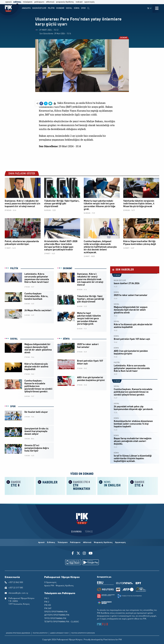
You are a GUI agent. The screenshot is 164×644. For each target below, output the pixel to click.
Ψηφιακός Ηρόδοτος (103, 543)
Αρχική (41, 543)
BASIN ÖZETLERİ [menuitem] (39, 8)
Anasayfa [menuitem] (26, 8)
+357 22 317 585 (16, 588)
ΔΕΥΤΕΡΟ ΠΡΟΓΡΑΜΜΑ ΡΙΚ (57, 615)
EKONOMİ (124, 38)
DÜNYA (66, 339)
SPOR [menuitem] (83, 8)
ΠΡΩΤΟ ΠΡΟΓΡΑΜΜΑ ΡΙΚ (56, 612)
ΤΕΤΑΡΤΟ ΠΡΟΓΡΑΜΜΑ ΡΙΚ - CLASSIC (62, 622)
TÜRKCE (89, 532)
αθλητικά (50, 2)
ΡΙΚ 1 (47, 599)
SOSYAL (14, 339)
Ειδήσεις (51, 543)
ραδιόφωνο (39, 2)
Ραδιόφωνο (75, 543)
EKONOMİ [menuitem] (60, 8)
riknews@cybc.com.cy (18, 593)
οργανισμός (89, 2)
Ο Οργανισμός (50, 582)
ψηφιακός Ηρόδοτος (65, 2)
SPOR (13, 407)
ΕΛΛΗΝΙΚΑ (76, 532)
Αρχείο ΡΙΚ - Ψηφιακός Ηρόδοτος (59, 586)
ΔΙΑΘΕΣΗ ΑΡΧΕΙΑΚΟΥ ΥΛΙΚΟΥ (59, 633)
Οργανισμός (120, 543)
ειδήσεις (17, 2)
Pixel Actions (109, 640)
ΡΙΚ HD (48, 605)
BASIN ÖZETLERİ (120, 281)
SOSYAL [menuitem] (69, 8)
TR (149, 8)
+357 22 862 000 (16, 582)
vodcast (79, 2)
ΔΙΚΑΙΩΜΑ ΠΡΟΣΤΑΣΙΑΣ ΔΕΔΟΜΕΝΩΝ (18, 633)
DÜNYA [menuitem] (77, 8)
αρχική (8, 2)
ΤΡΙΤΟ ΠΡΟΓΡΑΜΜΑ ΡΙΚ (55, 619)
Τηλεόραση (63, 543)
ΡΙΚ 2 (47, 602)
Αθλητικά (87, 543)
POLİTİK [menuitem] (51, 8)
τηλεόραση (28, 2)
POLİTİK (14, 269)
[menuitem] (88, 8)
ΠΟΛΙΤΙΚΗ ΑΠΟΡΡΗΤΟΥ (40, 633)
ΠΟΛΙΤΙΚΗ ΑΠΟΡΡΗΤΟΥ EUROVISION (83, 633)
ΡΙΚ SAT (48, 609)
